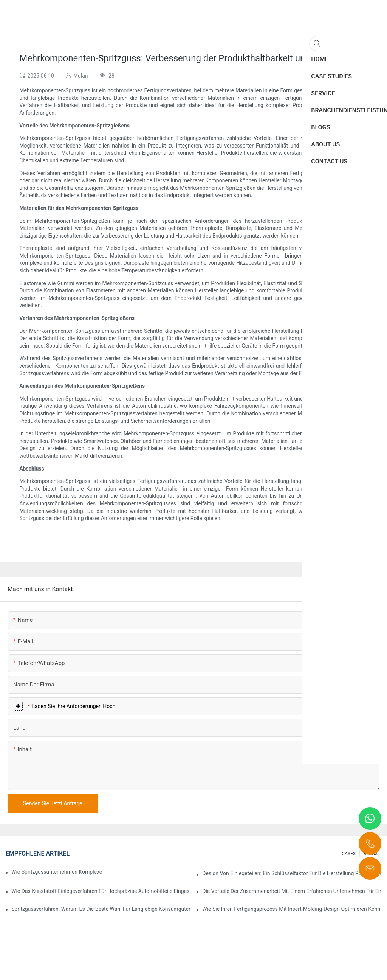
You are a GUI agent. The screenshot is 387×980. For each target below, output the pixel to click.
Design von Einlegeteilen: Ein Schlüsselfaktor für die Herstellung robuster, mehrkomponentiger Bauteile (292, 873)
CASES (349, 854)
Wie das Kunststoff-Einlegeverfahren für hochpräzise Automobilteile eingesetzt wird (101, 891)
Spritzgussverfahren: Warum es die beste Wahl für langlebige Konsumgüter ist (101, 909)
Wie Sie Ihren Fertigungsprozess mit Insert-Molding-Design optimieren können (292, 909)
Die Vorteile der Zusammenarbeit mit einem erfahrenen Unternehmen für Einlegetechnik (292, 891)
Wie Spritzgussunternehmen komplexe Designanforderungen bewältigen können (57, 872)
